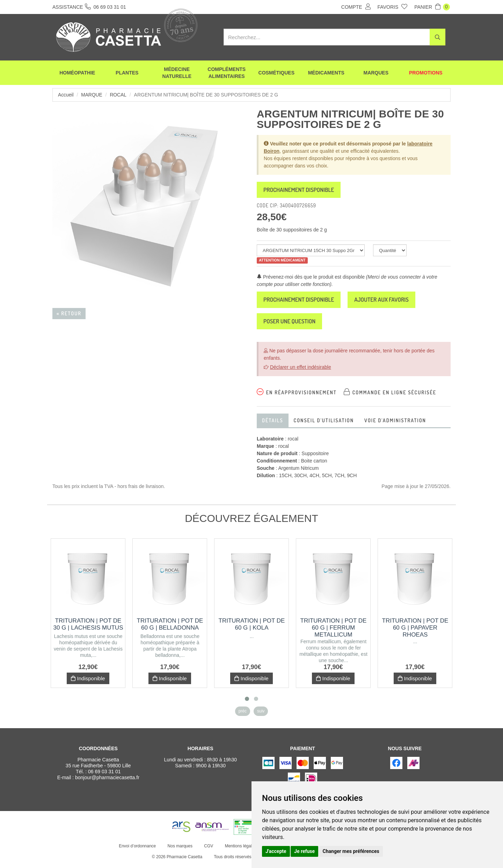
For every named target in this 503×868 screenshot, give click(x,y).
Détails (273, 424)
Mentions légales (240, 850)
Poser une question (292, 324)
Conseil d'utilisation (324, 424)
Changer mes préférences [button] (351, 851)
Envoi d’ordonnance (137, 850)
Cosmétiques (276, 73)
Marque (92, 95)
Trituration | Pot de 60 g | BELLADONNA (170, 628)
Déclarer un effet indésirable (301, 371)
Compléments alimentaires (227, 73)
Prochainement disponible (302, 191)
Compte (356, 7)
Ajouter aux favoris (392, 302)
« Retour (69, 313)
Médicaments (326, 73)
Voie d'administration (395, 424)
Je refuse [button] (304, 851)
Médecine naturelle (177, 73)
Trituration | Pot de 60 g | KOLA (252, 628)
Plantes (127, 73)
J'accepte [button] (276, 851)
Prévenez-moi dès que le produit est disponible (311, 278)
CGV (208, 850)
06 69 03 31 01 (104, 775)
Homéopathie (77, 73)
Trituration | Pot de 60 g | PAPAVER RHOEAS (415, 632)
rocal (119, 95)
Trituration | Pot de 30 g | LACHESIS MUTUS (88, 628)
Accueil (66, 95)
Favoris (393, 7)
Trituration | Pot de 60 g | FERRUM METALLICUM (334, 632)
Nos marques (179, 850)
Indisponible (88, 682)
